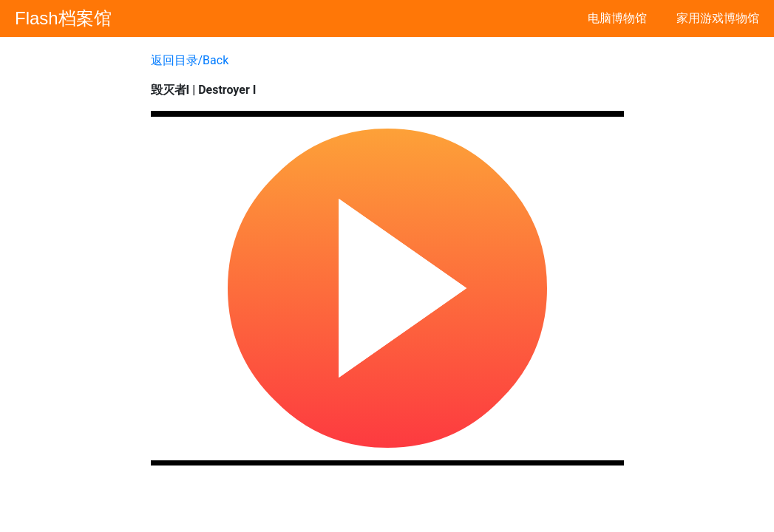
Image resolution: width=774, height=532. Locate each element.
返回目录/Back (190, 60)
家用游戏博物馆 (718, 18)
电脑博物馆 (617, 18)
